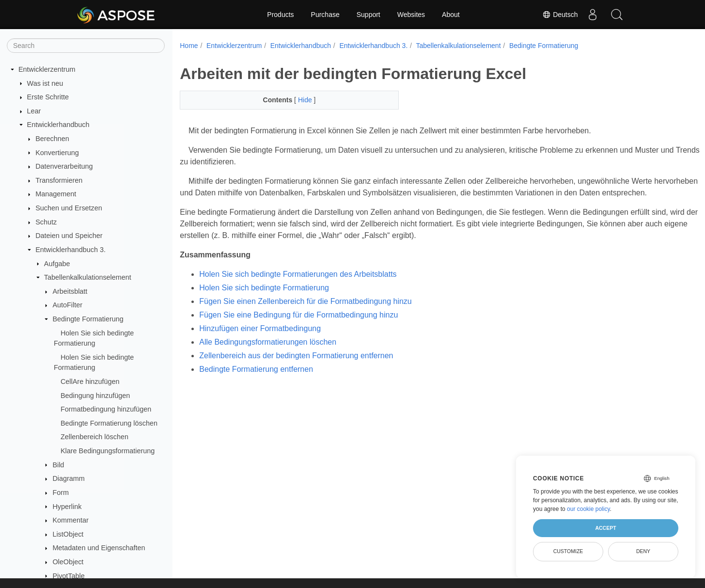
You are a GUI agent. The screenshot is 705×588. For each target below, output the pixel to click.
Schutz (46, 222)
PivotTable (68, 576)
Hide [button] (298, 100)
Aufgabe (57, 264)
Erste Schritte (48, 97)
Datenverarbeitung (64, 166)
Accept (605, 528)
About (451, 15)
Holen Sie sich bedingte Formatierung (264, 299)
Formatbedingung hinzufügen (106, 409)
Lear (34, 111)
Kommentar (70, 520)
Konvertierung (57, 153)
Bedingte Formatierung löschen (109, 423)
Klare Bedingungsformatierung (108, 451)
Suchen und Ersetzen (69, 208)
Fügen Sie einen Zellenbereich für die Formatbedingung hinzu (305, 313)
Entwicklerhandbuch (58, 125)
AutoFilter (67, 305)
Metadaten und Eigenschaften (99, 548)
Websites (411, 15)
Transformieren (59, 180)
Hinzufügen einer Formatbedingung (260, 340)
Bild (58, 465)
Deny (643, 551)
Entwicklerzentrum (47, 69)
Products (280, 15)
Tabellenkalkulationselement (88, 277)
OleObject (68, 562)
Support (368, 15)
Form (61, 493)
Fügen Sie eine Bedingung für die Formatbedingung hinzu (298, 326)
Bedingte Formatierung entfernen (256, 381)
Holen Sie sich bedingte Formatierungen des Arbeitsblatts (298, 286)
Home (189, 46)
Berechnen (52, 139)
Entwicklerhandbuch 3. (70, 250)
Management (56, 194)
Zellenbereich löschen (94, 437)
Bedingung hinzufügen (95, 396)
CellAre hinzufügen (90, 381)
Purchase (325, 15)
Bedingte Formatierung (88, 319)
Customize (568, 551)
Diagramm (68, 478)
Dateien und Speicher (69, 236)
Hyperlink (67, 507)
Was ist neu (45, 83)
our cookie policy (588, 509)
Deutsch (560, 15)
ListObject (68, 534)
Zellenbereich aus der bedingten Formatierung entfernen (296, 367)
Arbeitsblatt (70, 291)
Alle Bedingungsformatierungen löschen (268, 354)
